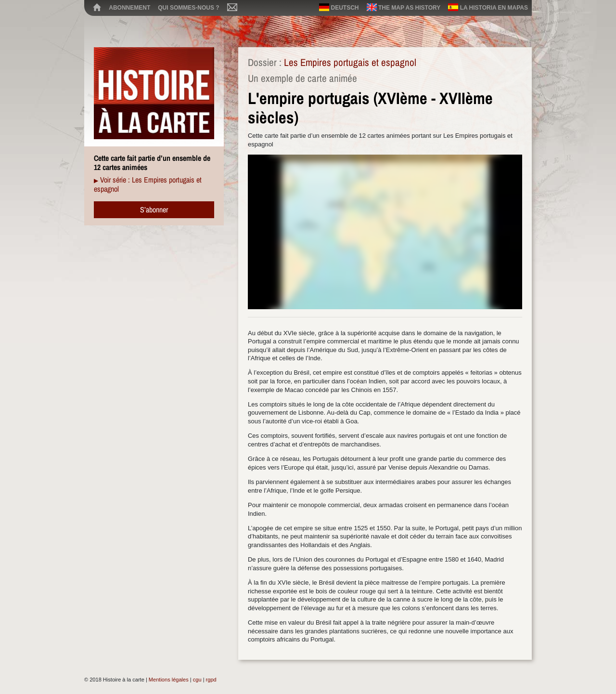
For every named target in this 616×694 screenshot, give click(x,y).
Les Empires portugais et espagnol (350, 62)
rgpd (211, 680)
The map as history (404, 7)
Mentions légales (169, 680)
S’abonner (154, 210)
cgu (197, 680)
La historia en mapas (488, 7)
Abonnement (129, 8)
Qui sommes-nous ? (188, 8)
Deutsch (339, 7)
